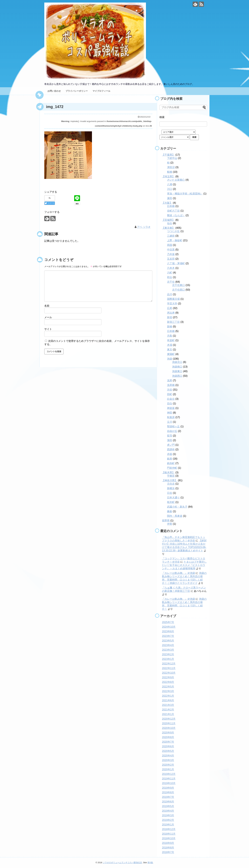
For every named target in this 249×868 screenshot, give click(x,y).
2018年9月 (168, 843)
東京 (170, 350)
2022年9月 (168, 677)
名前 (47, 306)
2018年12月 (169, 829)
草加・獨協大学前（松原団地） (185, 194)
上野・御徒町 (175, 240)
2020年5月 (168, 751)
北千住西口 (178, 290)
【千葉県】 (168, 155)
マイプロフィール (101, 91)
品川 (170, 294)
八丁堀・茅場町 (176, 263)
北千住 (171, 282)
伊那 (170, 524)
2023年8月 (168, 631)
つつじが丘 (173, 231)
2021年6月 (168, 700)
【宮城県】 (168, 220)
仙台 (170, 223)
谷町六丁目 (173, 211)
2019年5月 (168, 806)
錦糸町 (171, 463)
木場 (170, 345)
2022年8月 (168, 682)
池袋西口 (177, 376)
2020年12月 (169, 719)
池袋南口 (177, 367)
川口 (170, 189)
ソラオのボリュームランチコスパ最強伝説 (122, 863)
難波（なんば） (176, 215)
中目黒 (171, 250)
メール (48, 317)
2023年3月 (168, 650)
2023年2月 (168, 654)
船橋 (170, 172)
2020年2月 (168, 765)
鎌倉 (170, 511)
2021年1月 (168, 714)
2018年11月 (169, 834)
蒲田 (170, 440)
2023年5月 (168, 641)
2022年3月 (168, 691)
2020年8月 (168, 737)
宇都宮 (171, 476)
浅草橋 (171, 385)
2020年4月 (168, 756)
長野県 (166, 521)
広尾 (170, 308)
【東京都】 (168, 228)
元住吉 (171, 484)
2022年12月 (169, 664)
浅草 (170, 380)
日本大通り (173, 498)
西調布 (171, 449)
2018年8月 (168, 848)
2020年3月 (168, 760)
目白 (170, 403)
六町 (170, 273)
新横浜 (171, 488)
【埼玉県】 (168, 176)
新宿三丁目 (173, 322)
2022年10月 (169, 673)
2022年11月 (169, 668)
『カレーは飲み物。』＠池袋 (178, 573)
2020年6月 (168, 746)
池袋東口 (177, 371)
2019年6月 (168, 802)
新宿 (170, 317)
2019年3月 (168, 815)
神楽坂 (171, 408)
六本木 (171, 268)
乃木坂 (171, 254)
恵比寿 (171, 313)
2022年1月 (168, 696)
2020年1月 (168, 769)
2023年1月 (168, 659)
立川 (170, 422)
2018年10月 (169, 838)
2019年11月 (169, 779)
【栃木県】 (168, 472)
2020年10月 (169, 728)
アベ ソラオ (144, 227)
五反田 (171, 259)
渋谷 (170, 390)
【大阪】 (167, 203)
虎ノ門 (171, 445)
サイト (48, 329)
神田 (170, 413)
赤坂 (170, 454)
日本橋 (171, 206)
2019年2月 (168, 820)
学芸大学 (172, 304)
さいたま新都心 (176, 180)
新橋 (170, 327)
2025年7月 (168, 622)
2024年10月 (169, 627)
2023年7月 (168, 636)
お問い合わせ (54, 91)
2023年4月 (168, 645)
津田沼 (171, 167)
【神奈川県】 (170, 480)
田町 (170, 394)
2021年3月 (168, 705)
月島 (170, 336)
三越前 (171, 236)
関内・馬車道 (175, 516)
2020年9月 (168, 733)
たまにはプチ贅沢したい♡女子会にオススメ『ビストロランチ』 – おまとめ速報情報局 (184, 565)
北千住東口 (178, 285)
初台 (170, 277)
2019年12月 (169, 774)
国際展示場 (173, 299)
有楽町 (171, 340)
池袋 (170, 359)
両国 (170, 245)
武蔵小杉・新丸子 (177, 507)
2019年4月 (168, 811)
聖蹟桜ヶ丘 (173, 426)
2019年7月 (168, 797)
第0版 (150, 863)
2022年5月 (168, 687)
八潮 (170, 184)
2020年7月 (168, 742)
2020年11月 (169, 723)
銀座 (170, 459)
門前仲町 (172, 468)
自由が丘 (172, 431)
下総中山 (172, 158)
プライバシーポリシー (77, 91)
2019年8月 (168, 792)
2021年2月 (168, 710)
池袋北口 (177, 362)
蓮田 (170, 198)
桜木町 (171, 502)
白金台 (171, 399)
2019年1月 (168, 825)
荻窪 (170, 436)
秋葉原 (171, 417)
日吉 (170, 493)
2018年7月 (168, 852)
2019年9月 (168, 788)
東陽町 (171, 354)
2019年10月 (169, 783)
